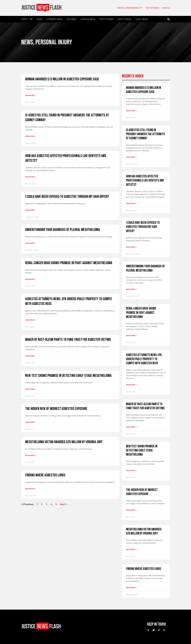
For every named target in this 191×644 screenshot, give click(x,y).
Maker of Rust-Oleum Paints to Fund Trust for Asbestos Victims (68, 340)
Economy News (54, 19)
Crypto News (107, 19)
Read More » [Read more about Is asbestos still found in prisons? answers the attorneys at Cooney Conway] (31, 136)
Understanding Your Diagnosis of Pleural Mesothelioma (63, 230)
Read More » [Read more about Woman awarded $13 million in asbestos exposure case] (31, 95)
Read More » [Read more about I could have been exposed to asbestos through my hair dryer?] (31, 210)
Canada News (88, 19)
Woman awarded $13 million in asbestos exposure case (62, 79)
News (40, 19)
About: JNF (27, 19)
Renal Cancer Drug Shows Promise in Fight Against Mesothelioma (69, 263)
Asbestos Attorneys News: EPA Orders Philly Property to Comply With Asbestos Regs (144, 359)
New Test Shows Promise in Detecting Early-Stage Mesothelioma (68, 376)
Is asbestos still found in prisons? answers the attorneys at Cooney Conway (145, 134)
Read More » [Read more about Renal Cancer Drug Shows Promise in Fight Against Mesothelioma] (31, 279)
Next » (64, 504)
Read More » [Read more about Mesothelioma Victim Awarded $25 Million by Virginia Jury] (31, 455)
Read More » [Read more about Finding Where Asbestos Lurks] (31, 489)
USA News (71, 19)
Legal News (142, 19)
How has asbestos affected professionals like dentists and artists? (145, 181)
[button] (169, 19)
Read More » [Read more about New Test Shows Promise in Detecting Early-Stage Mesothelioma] (31, 389)
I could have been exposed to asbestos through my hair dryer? (67, 197)
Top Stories (152, 8)
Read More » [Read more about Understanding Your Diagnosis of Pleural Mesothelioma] (31, 243)
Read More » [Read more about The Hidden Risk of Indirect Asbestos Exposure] (31, 422)
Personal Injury (54, 42)
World (166, 8)
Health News (124, 19)
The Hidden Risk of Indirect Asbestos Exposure (56, 409)
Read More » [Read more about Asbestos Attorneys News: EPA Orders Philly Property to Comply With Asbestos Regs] (31, 320)
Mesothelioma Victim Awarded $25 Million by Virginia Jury (64, 442)
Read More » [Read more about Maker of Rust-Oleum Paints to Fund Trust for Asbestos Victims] (31, 356)
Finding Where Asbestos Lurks (45, 475)
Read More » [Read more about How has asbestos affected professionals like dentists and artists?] (31, 177)
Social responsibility (130, 8)
